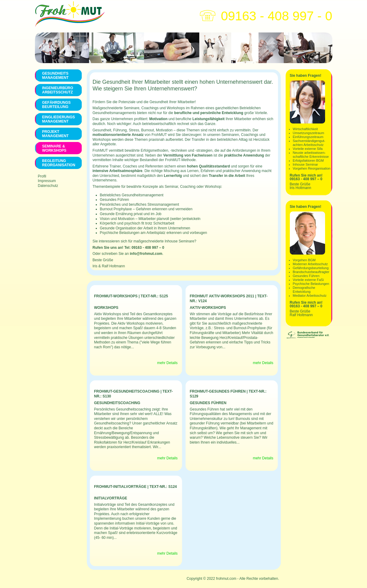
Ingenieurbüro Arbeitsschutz (58, 90)
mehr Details (167, 363)
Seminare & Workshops (54, 148)
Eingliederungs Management (58, 119)
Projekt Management (55, 134)
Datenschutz (48, 186)
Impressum (47, 181)
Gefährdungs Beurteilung (57, 105)
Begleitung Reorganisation (58, 163)
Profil (42, 176)
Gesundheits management (55, 76)
